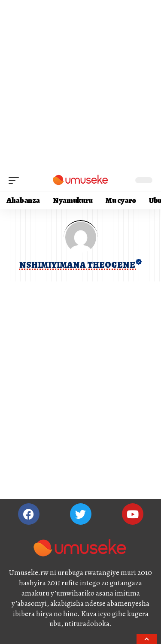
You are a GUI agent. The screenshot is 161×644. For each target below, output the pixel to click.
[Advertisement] (80, 85)
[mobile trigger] (16, 180)
